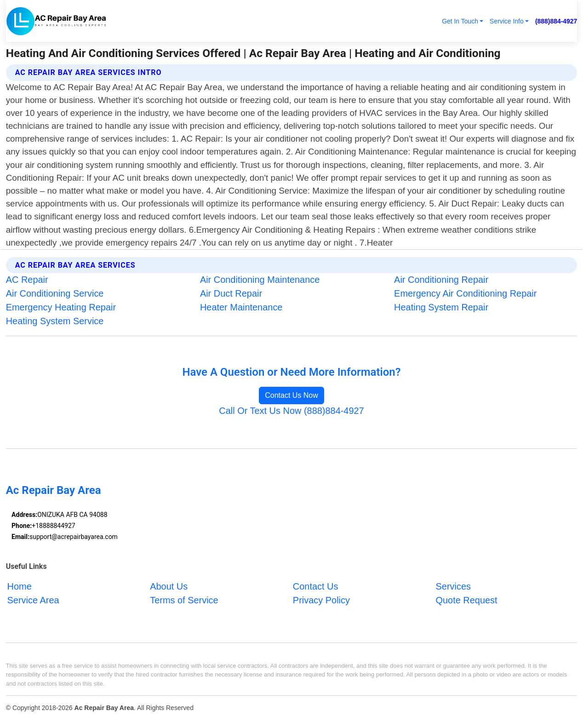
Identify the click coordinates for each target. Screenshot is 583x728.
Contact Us (316, 586)
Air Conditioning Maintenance (260, 280)
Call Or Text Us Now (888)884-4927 (291, 411)
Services (453, 586)
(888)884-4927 (556, 21)
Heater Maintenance (241, 307)
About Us (169, 586)
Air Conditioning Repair (441, 280)
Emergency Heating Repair (61, 307)
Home (20, 586)
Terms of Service (184, 600)
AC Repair (27, 280)
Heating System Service (55, 321)
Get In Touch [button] (460, 21)
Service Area (33, 600)
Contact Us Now (291, 395)
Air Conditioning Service (55, 293)
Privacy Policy (321, 600)
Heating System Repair (441, 307)
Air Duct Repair (231, 293)
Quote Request (467, 600)
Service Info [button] (507, 21)
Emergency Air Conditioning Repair (465, 293)
